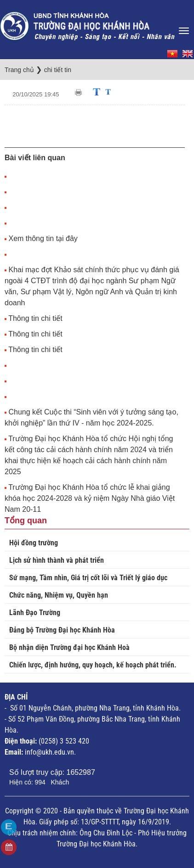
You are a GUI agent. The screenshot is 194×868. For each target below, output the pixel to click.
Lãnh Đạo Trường (35, 613)
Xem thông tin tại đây (43, 238)
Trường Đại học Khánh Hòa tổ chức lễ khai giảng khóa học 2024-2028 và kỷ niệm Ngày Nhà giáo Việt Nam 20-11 (90, 498)
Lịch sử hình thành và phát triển (57, 560)
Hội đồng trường (34, 543)
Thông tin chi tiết (35, 318)
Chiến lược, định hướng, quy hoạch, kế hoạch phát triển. (93, 665)
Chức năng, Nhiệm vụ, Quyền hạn (59, 595)
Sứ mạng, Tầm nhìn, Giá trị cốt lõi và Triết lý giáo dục (88, 578)
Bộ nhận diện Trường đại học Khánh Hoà (69, 647)
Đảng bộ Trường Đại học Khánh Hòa (62, 630)
